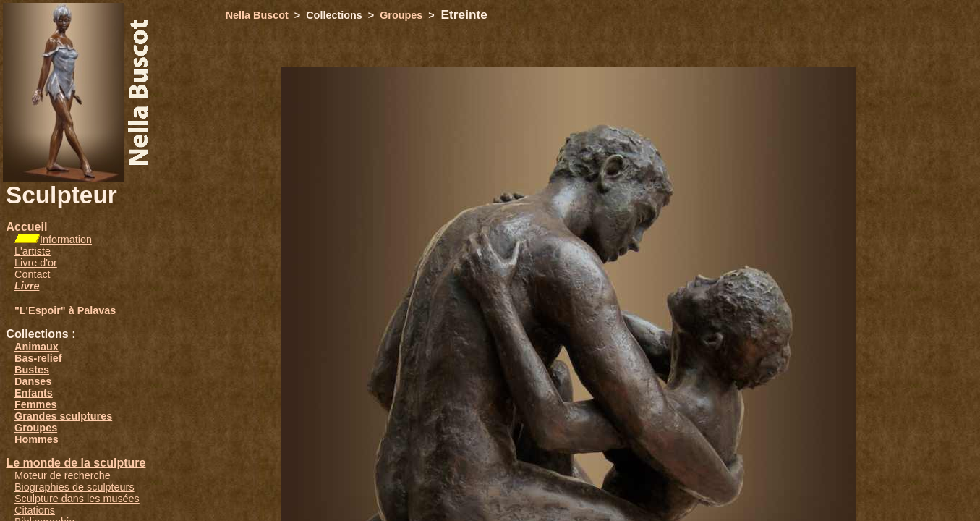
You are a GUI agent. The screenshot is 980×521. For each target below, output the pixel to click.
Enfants (34, 393)
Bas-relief (38, 358)
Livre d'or (36, 263)
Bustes (32, 370)
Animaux (37, 347)
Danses (33, 381)
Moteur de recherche (63, 475)
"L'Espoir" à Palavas (65, 310)
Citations (35, 510)
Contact (33, 274)
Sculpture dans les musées (77, 499)
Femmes (35, 404)
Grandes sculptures (63, 416)
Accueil (26, 227)
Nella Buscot (257, 15)
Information (66, 240)
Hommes (37, 439)
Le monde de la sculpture (76, 463)
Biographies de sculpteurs (74, 487)
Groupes (36, 428)
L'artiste (33, 251)
